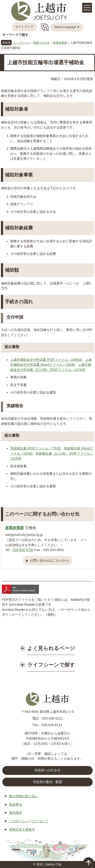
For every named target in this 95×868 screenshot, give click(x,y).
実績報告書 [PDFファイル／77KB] (35, 448)
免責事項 (16, 805)
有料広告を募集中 (22, 829)
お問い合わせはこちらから (49, 560)
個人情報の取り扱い (24, 796)
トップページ (22, 43)
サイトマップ (24, 27)
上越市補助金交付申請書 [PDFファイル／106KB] (46, 360)
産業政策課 (60, 43)
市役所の (47, 782)
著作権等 (16, 813)
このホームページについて (29, 821)
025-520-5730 (23, 550)
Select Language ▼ (67, 27)
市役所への (47, 770)
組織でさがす (41, 43)
